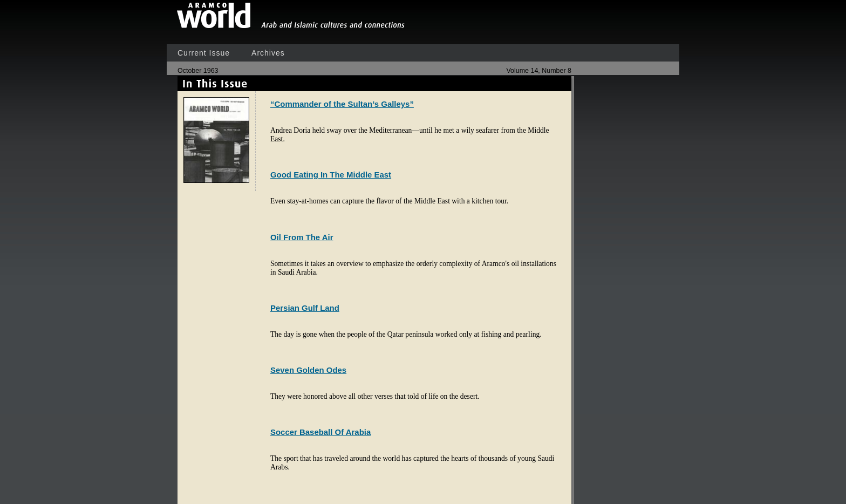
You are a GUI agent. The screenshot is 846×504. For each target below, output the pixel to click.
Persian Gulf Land (305, 308)
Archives (268, 53)
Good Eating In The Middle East (331, 175)
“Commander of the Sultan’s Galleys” (342, 104)
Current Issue (204, 53)
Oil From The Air (302, 237)
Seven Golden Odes (308, 370)
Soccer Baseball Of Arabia (320, 432)
